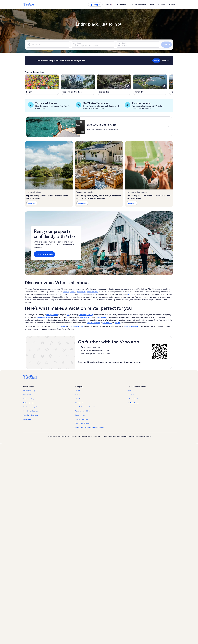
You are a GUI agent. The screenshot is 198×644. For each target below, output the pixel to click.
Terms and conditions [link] (83, 411)
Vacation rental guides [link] (31, 407)
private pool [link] (107, 323)
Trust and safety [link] (29, 399)
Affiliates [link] (78, 399)
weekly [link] (64, 326)
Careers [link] (78, 395)
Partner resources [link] (29, 403)
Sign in (172, 5)
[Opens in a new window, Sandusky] (150, 85)
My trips (161, 5)
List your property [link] (29, 391)
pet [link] (68, 315)
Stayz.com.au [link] (132, 407)
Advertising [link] (27, 419)
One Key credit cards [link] (30, 411)
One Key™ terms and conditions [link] (86, 407)
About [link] (78, 391)
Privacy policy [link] (80, 415)
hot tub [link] (118, 323)
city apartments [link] (85, 317)
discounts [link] (55, 326)
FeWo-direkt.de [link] (133, 399)
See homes (82, 203)
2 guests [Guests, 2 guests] (126, 46)
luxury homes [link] (101, 317)
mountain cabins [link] (44, 317)
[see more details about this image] (128, 86)
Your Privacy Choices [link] (82, 423)
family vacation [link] (52, 315)
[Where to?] (48, 45)
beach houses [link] (92, 292)
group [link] (131, 294)
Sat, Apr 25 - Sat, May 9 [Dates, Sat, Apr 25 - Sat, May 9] (88, 46)
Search (166, 44)
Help (152, 5)
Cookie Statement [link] (82, 419)
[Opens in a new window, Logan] (42, 85)
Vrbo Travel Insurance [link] (31, 415)
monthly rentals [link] (77, 326)
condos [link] (66, 292)
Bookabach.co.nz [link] (133, 403)
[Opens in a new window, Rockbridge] (114, 85)
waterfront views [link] (93, 323)
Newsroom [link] (79, 403)
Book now (32, 203)
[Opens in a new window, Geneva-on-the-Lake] (78, 85)
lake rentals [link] (81, 292)
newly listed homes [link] (131, 326)
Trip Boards (121, 5)
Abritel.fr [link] (131, 395)
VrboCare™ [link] (27, 395)
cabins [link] (73, 292)
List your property (138, 5)
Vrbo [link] (129, 391)
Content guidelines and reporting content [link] (90, 427)
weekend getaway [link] (86, 315)
